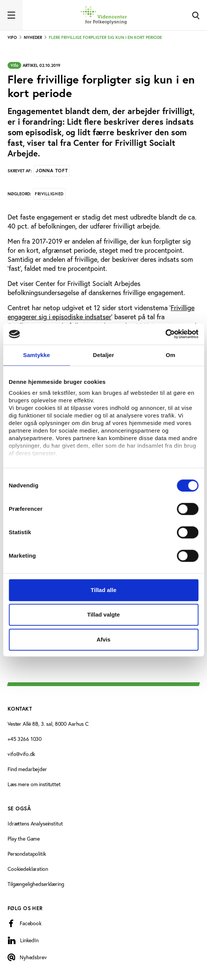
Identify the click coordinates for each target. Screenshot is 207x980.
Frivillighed (49, 194)
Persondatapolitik (27, 854)
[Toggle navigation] (11, 15)
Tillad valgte (103, 614)
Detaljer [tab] (104, 355)
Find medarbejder (27, 769)
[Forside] (104, 15)
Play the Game (24, 839)
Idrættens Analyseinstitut (35, 823)
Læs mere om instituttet (34, 784)
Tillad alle (103, 590)
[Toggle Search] (196, 15)
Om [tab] (170, 355)
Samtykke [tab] (37, 355)
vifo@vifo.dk (21, 754)
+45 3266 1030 (25, 739)
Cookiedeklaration (28, 869)
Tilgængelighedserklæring (36, 884)
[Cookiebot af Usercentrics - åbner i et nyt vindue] (165, 334)
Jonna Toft (52, 171)
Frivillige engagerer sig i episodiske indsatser (101, 312)
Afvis (103, 639)
